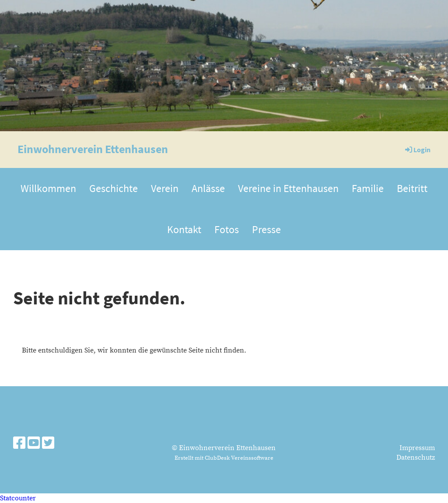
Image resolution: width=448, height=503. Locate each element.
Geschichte (114, 188)
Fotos (227, 229)
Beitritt (412, 188)
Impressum (417, 448)
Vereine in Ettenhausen (288, 188)
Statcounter (18, 498)
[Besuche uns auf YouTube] (34, 444)
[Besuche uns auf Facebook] (19, 444)
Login (417, 150)
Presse (266, 229)
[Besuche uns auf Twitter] (48, 444)
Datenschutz (416, 458)
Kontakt (184, 229)
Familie (368, 188)
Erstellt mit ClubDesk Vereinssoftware (224, 458)
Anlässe (208, 188)
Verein (165, 188)
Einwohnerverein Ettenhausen (93, 149)
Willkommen (48, 188)
